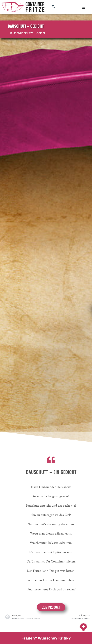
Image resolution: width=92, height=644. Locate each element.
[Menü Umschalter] (84, 8)
